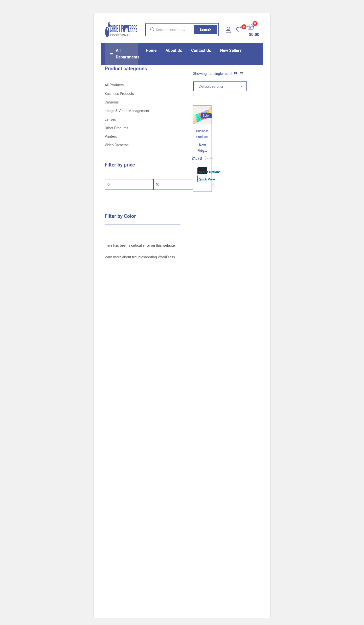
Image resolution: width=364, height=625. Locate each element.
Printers (111, 136)
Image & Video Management (127, 111)
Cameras (112, 102)
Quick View (203, 179)
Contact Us (201, 50)
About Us (174, 50)
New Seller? (231, 50)
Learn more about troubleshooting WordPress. (140, 257)
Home (151, 50)
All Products (114, 85)
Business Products (119, 94)
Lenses (110, 119)
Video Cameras (117, 145)
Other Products (117, 128)
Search (206, 30)
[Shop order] (220, 86)
